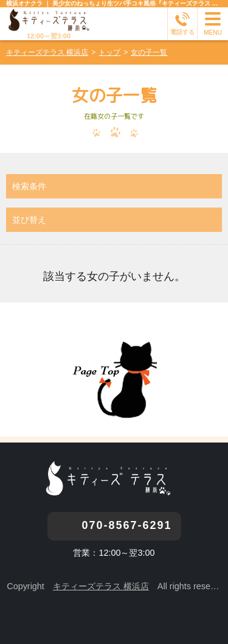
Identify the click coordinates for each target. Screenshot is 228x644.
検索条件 (29, 186)
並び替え (29, 220)
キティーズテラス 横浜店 (101, 586)
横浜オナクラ (24, 3)
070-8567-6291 (126, 525)
